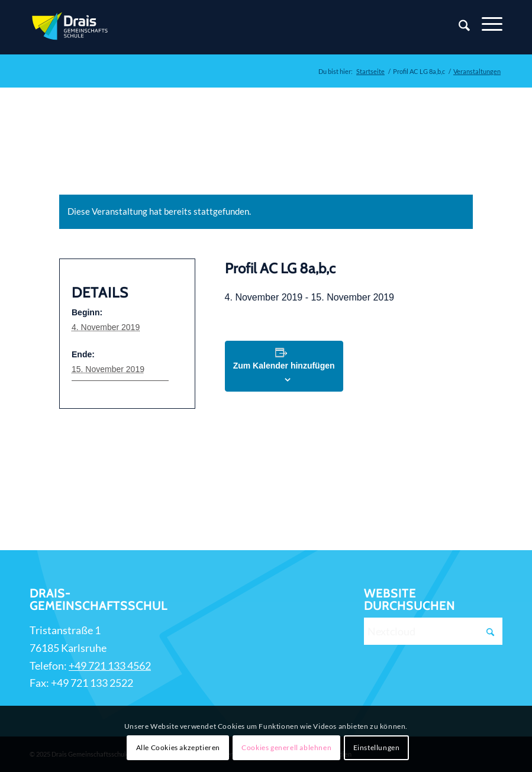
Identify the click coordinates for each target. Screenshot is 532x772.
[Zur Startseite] (71, 27)
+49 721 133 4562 (110, 666)
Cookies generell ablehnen (286, 747)
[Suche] (458, 27)
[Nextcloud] (433, 631)
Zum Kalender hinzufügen (284, 366)
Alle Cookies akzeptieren (178, 747)
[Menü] (486, 24)
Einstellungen (377, 747)
